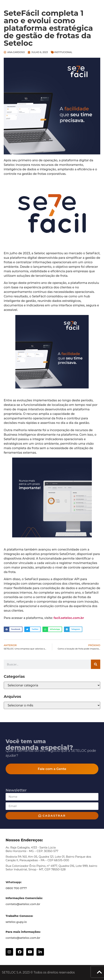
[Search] (96, 664)
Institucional (63, 52)
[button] (13, 629)
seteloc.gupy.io (16, 922)
